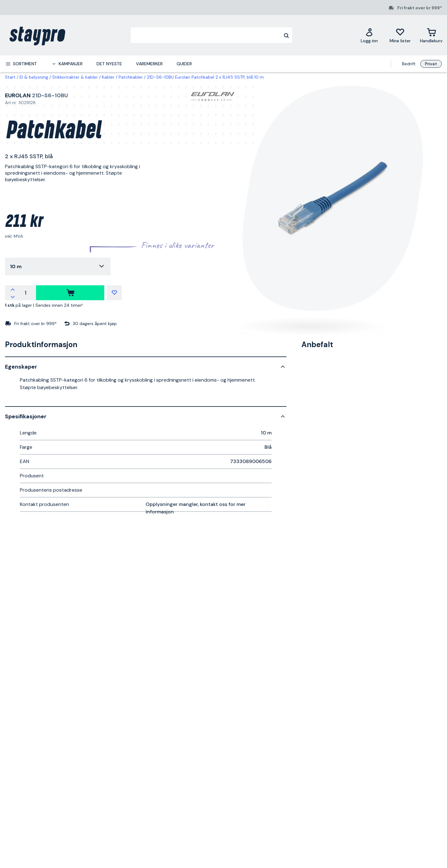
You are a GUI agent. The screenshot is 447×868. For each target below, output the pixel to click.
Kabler (108, 77)
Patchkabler (131, 77)
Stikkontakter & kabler (75, 77)
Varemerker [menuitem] (149, 64)
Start (10, 77)
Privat (431, 64)
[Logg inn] (369, 35)
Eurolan (18, 95)
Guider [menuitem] (184, 64)
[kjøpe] (70, 293)
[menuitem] (21, 64)
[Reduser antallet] (13, 296)
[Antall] (25, 293)
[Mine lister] (400, 35)
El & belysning (34, 77)
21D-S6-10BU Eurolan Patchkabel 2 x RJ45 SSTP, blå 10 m (205, 77)
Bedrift (409, 64)
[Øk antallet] (13, 289)
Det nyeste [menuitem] (109, 64)
